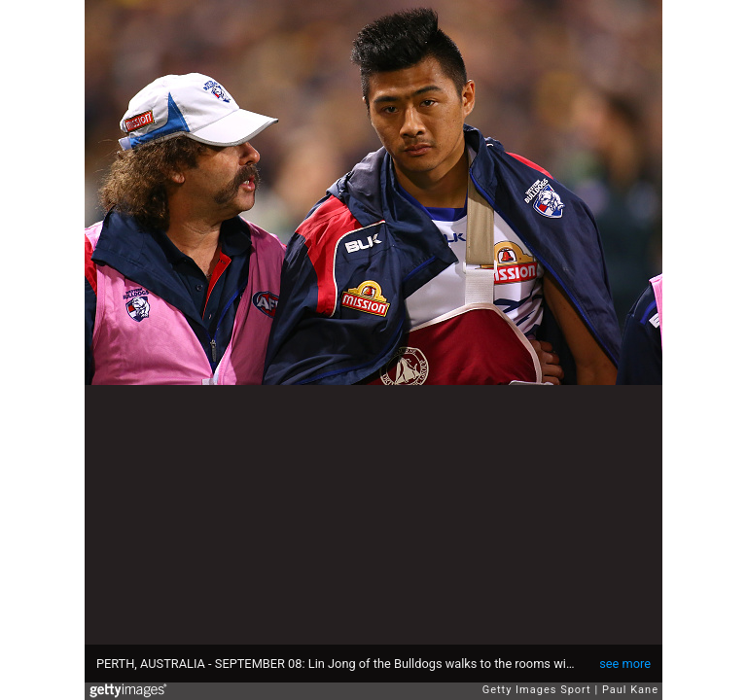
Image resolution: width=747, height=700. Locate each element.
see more (625, 664)
